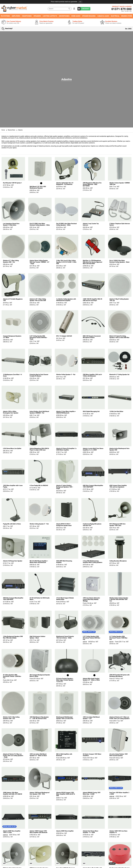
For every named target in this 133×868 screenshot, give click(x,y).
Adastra (19, 130)
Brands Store (127, 16)
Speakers (37, 16)
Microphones (64, 16)
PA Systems (5, 16)
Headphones (27, 16)
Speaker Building (89, 16)
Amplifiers (16, 16)
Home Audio (76, 16)
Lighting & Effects (50, 16)
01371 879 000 (121, 9)
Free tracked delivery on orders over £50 (66, 2)
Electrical (115, 16)
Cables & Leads (103, 16)
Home (3, 130)
